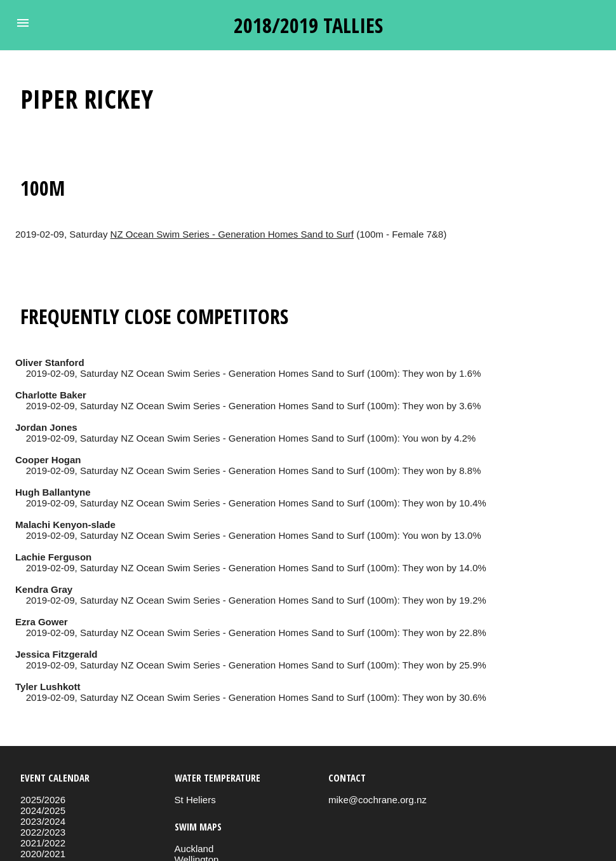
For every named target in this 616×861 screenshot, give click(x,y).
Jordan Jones (46, 427)
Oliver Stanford (50, 363)
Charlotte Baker (51, 395)
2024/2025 (43, 810)
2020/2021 (43, 854)
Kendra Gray (44, 589)
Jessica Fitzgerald (57, 654)
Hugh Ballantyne (53, 492)
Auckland (194, 849)
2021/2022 (43, 843)
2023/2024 (43, 821)
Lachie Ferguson (53, 557)
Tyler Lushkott (48, 687)
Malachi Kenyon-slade (65, 525)
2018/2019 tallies (308, 25)
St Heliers (195, 800)
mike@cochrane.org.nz (378, 800)
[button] (23, 23)
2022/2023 (43, 832)
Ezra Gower (42, 622)
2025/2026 (43, 800)
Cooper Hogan (48, 460)
